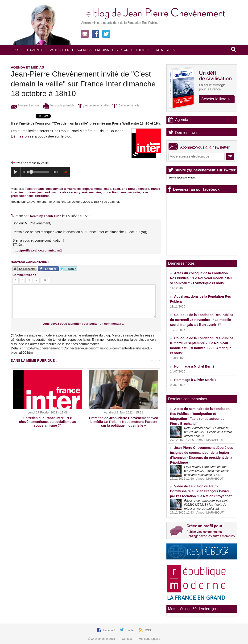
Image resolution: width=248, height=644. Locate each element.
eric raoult (129, 189)
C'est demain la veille (32, 163)
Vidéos (120, 50)
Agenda (182, 120)
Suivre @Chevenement (182, 178)
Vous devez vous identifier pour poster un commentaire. (83, 324)
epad (116, 189)
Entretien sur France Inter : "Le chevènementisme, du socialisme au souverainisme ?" (48, 422)
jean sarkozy (47, 192)
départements (93, 189)
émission (21, 136)
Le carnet (32, 50)
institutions (27, 192)
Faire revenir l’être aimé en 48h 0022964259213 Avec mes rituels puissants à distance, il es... (207, 471)
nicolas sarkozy (69, 192)
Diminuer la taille (126, 105)
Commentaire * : (24, 275)
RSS (148, 630)
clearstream (35, 189)
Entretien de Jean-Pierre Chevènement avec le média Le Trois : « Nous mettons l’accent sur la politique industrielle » (124, 422)
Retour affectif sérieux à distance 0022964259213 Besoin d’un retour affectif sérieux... (208, 432)
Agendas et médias (91, 50)
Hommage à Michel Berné (194, 366)
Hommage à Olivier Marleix (195, 380)
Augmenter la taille (93, 105)
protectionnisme (114, 192)
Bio (15, 50)
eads (108, 189)
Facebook (110, 630)
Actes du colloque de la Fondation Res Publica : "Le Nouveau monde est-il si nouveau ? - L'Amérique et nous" (201, 278)
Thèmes (140, 50)
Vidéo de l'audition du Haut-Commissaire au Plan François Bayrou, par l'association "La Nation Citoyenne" (201, 491)
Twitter (131, 630)
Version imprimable (59, 105)
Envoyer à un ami (25, 105)
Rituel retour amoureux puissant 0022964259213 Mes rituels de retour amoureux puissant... (206, 504)
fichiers (144, 189)
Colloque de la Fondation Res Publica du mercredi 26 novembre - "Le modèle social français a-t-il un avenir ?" (202, 320)
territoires (42, 196)
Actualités (58, 50)
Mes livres (163, 50)
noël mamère (91, 192)
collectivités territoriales (63, 189)
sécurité (134, 192)
